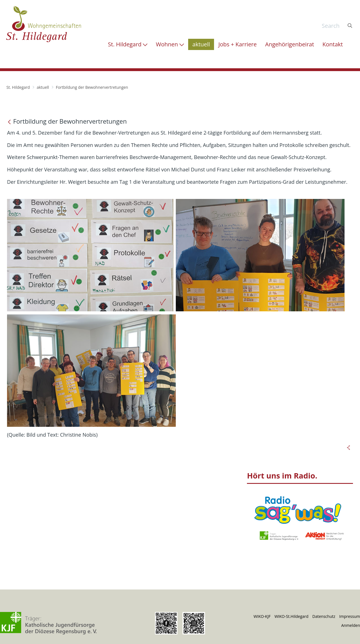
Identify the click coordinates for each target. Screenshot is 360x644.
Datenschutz (324, 616)
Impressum (350, 616)
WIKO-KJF (262, 616)
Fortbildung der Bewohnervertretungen (92, 87)
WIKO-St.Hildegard (292, 616)
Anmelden (351, 625)
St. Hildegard (18, 87)
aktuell (43, 87)
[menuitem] (128, 44)
